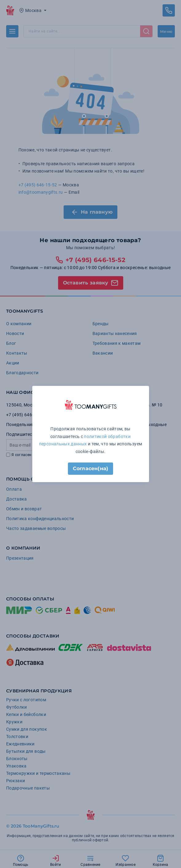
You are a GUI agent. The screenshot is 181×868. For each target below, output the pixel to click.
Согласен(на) (90, 468)
